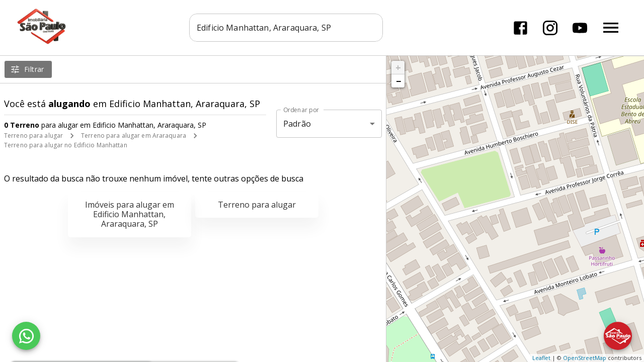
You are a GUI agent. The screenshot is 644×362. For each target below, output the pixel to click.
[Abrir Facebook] (520, 28)
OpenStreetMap (585, 358)
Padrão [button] (297, 124)
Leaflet (541, 358)
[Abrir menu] (611, 28)
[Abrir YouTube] (580, 28)
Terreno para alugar (33, 135)
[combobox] (287, 28)
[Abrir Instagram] (550, 28)
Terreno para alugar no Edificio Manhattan (66, 145)
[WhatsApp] (26, 336)
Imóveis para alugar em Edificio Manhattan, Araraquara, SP (130, 214)
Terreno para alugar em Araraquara (134, 135)
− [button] (398, 81)
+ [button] (398, 67)
